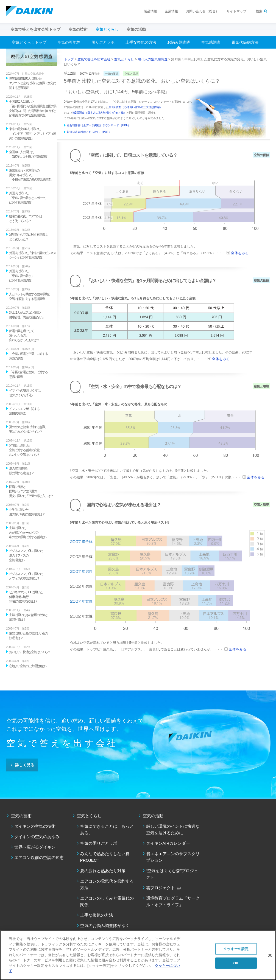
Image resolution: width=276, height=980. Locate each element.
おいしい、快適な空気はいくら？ (30, 652)
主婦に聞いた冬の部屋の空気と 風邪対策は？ (28, 617)
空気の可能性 (69, 42)
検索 (259, 11)
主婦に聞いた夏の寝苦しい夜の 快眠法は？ (28, 636)
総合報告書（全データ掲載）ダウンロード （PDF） (99, 125)
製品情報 (150, 11)
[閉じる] (270, 955)
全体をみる (240, 253)
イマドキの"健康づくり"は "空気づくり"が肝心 (25, 393)
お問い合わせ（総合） (202, 11)
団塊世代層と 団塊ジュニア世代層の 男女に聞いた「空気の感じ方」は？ (31, 492)
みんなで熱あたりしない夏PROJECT (105, 857)
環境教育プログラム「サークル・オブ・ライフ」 (173, 901)
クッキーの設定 (236, 949)
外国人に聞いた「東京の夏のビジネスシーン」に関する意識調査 (32, 255)
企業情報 (171, 11)
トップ (69, 59)
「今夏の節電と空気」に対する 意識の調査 (28, 356)
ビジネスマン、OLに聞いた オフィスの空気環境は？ (26, 576)
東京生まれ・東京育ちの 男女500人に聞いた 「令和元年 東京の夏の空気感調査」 (31, 175)
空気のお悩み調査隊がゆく (105, 926)
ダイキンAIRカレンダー (168, 843)
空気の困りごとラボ (99, 843)
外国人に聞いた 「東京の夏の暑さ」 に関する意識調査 (21, 276)
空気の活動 (153, 816)
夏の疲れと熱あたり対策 (103, 871)
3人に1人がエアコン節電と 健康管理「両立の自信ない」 (27, 315)
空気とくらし (124, 59)
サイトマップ (236, 11)
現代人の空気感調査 (153, 59)
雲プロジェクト (161, 888)
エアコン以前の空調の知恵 (39, 857)
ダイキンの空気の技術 (35, 826)
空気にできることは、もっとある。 (107, 829)
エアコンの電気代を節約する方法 (107, 884)
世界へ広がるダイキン (35, 847)
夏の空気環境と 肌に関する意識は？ (21, 471)
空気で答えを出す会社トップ (35, 29)
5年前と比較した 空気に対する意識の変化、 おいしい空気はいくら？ (26, 450)
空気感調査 (211, 42)
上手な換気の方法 (141, 42)
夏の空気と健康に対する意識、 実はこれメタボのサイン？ (28, 429)
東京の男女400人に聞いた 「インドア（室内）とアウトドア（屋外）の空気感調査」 (32, 134)
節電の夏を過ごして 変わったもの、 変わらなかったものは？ (24, 336)
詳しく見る (25, 765)
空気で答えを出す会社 (94, 59)
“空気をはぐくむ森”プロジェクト (172, 874)
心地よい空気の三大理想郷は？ (28, 666)
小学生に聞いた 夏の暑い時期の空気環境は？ (27, 512)
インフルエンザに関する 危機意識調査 (24, 411)
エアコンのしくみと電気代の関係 (107, 901)
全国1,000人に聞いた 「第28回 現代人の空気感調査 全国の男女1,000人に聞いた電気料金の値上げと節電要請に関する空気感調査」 (33, 108)
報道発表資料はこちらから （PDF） (89, 132)
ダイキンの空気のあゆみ (37, 837)
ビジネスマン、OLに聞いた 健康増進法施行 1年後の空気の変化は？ (26, 597)
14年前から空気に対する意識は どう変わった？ (28, 237)
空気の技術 (21, 816)
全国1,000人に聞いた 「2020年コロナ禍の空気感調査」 (30, 154)
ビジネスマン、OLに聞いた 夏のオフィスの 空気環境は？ (26, 555)
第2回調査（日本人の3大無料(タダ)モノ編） (99, 113)
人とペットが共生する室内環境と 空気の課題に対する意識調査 (30, 297)
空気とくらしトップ (29, 42)
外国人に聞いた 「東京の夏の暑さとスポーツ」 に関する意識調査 (28, 198)
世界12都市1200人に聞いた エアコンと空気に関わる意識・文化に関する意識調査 (32, 83)
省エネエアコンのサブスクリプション (173, 857)
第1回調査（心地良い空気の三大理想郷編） (136, 107)
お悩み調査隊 (179, 42)
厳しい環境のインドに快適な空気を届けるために (173, 829)
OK (236, 963)
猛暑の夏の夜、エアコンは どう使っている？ (26, 219)
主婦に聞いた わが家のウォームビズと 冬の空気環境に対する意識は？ (28, 533)
